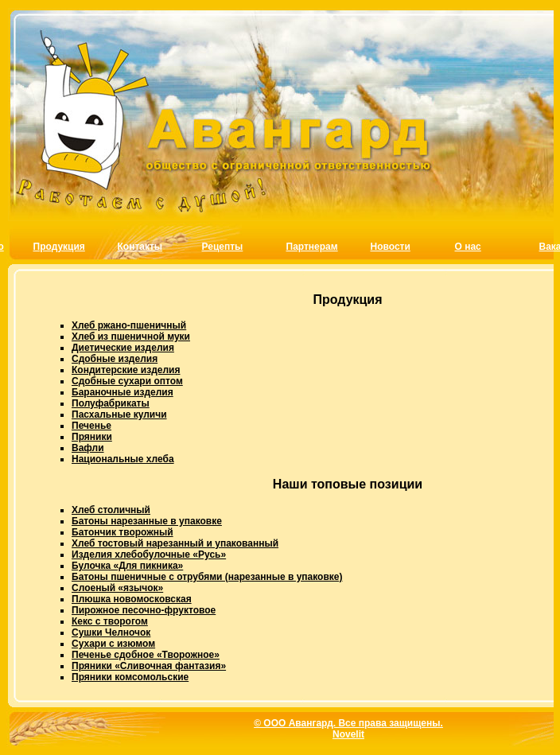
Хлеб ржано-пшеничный (129, 325)
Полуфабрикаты (111, 403)
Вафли (88, 448)
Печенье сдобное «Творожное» (146, 655)
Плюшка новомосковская (132, 599)
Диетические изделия (123, 348)
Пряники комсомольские (130, 677)
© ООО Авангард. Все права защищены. (348, 723)
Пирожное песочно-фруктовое (144, 610)
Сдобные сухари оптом (127, 381)
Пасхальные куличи (119, 414)
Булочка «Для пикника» (127, 566)
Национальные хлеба (123, 459)
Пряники (92, 437)
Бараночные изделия (122, 392)
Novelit (348, 734)
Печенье (91, 426)
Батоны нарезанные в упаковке (147, 521)
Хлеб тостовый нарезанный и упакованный (175, 543)
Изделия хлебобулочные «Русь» (149, 555)
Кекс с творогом (110, 621)
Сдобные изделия (115, 359)
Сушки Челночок (111, 632)
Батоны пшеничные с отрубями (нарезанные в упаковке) (207, 577)
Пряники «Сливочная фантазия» (149, 666)
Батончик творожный (122, 532)
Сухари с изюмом (113, 644)
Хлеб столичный (111, 510)
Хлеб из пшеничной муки (131, 337)
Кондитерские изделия (126, 370)
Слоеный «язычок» (117, 588)
